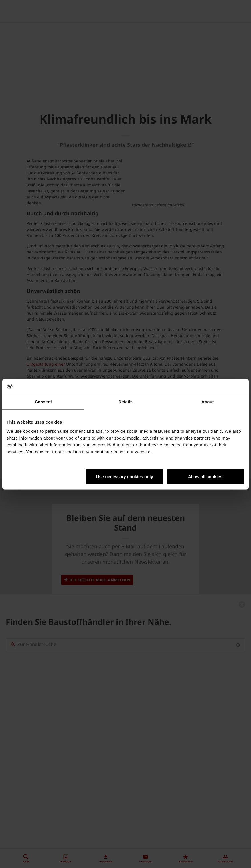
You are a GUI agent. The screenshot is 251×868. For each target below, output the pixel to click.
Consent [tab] (43, 402)
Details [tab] (125, 402)
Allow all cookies (205, 476)
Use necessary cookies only (125, 476)
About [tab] (208, 402)
